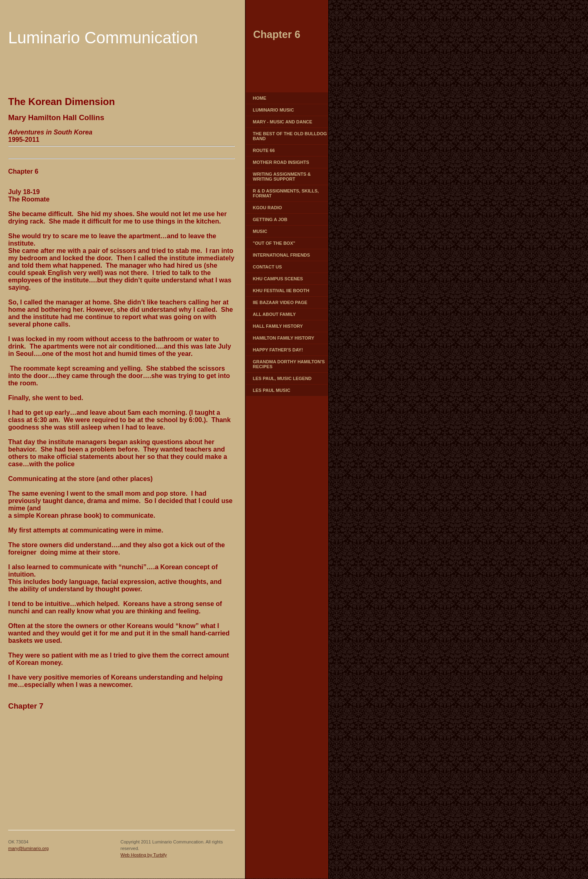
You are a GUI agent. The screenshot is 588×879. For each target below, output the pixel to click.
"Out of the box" (274, 243)
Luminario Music (273, 110)
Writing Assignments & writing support (282, 177)
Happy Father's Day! (278, 350)
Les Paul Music (272, 390)
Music (260, 231)
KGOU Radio (267, 208)
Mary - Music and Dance (283, 122)
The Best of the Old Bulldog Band (290, 136)
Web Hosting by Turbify (144, 855)
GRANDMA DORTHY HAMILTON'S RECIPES (289, 364)
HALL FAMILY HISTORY (278, 326)
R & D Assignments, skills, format (286, 193)
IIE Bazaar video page (280, 302)
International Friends (281, 255)
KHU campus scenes (278, 279)
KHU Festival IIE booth (281, 291)
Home (259, 98)
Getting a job (270, 219)
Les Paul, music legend (282, 378)
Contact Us (267, 267)
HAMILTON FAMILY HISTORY (284, 338)
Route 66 (264, 150)
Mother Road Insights (281, 162)
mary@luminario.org (28, 848)
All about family (274, 314)
